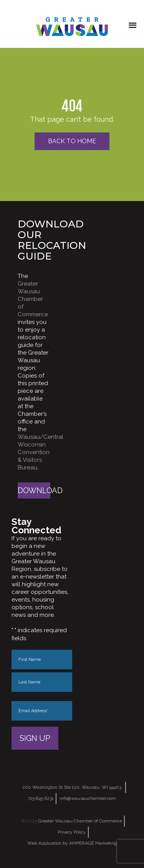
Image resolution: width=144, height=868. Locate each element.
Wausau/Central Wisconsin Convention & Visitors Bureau (41, 452)
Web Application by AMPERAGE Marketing (72, 843)
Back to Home (72, 141)
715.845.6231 (41, 798)
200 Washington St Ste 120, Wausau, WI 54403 (72, 787)
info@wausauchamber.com (88, 798)
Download (34, 490)
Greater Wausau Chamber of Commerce (33, 299)
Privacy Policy (72, 832)
